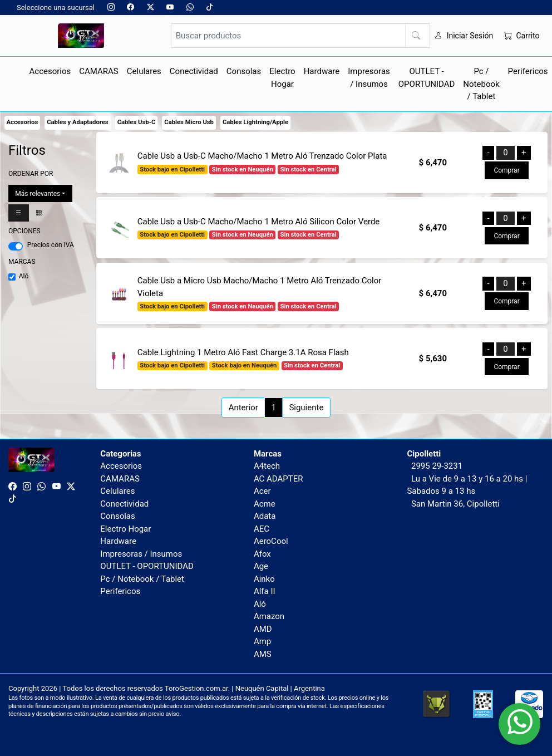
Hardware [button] (322, 71)
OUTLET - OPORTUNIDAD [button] (427, 78)
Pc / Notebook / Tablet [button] (481, 84)
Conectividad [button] (194, 71)
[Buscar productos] (300, 36)
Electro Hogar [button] (282, 78)
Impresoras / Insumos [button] (369, 78)
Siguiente (306, 408)
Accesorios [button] (50, 71)
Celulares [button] (144, 71)
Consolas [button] (244, 71)
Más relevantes (38, 194)
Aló (24, 276)
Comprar (506, 170)
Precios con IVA (51, 245)
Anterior (243, 408)
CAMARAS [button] (99, 71)
